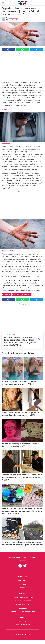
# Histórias (26, 294)
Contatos (23, 584)
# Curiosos (6, 294)
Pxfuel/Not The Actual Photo (9, 250)
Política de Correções (23, 601)
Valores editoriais (22, 604)
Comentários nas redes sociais (22, 612)
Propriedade (22, 608)
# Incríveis (16, 294)
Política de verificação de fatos (22, 597)
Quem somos (22, 580)
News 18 (6, 109)
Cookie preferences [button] (22, 625)
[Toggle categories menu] (3, 3)
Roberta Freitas (13, 18)
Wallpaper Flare (6, 143)
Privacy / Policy (22, 621)
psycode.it (22, 588)
